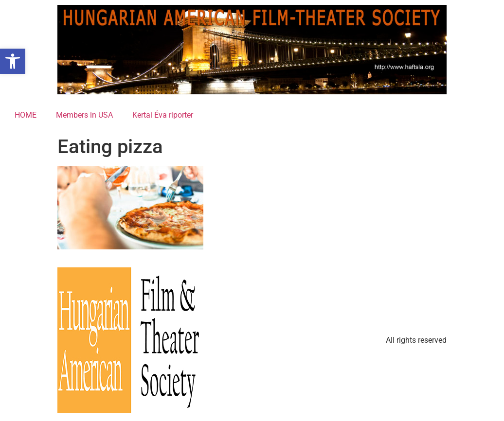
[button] (13, 61)
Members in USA (84, 115)
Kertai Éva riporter (163, 115)
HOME (26, 115)
